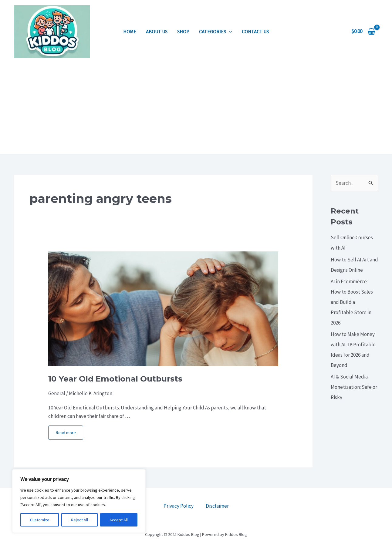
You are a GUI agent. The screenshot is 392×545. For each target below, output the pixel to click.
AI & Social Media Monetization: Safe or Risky (354, 387)
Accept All (119, 520)
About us (157, 32)
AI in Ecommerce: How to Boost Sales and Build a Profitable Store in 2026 (352, 302)
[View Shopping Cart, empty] (363, 31)
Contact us (255, 32)
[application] (229, 32)
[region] (79, 501)
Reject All (79, 520)
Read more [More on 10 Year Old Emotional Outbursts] (66, 433)
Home (130, 32)
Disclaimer (217, 506)
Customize (40, 520)
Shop (183, 32)
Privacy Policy (179, 506)
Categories (216, 32)
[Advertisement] (196, 109)
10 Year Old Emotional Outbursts (115, 379)
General (57, 393)
